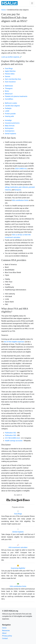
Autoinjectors (10, 131)
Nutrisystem (9, 128)
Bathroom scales (11, 103)
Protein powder (10, 114)
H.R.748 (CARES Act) (12, 438)
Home (3, 10)
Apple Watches (10, 71)
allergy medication (11, 187)
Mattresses (9, 86)
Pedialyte (8, 108)
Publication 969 (10, 435)
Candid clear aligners (12, 106)
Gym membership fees (13, 79)
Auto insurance (10, 82)
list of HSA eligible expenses (14, 342)
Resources (6, 630)
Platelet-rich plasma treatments (16, 96)
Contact (5, 638)
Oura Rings (9, 68)
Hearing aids (9, 116)
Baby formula (10, 126)
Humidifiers (9, 99)
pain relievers (23, 187)
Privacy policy (7, 636)
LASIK (7, 111)
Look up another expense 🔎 (11, 57)
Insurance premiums (12, 123)
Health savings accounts (14, 441)
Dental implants (10, 134)
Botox (7, 91)
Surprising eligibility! (18, 568)
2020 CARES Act (21, 169)
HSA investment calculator (18, 547)
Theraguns (9, 88)
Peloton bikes (10, 74)
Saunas (8, 76)
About (4, 633)
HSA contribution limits (20, 200)
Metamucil (9, 94)
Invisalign (8, 120)
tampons (18, 190)
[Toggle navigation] (32, 3)
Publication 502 (10, 433)
